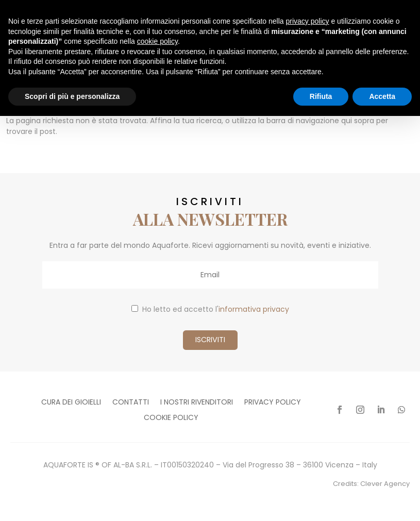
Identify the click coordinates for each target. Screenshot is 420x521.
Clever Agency (385, 484)
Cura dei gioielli (71, 403)
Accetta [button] (382, 96)
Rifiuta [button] (321, 96)
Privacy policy (273, 403)
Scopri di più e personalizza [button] (72, 96)
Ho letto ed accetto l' (210, 309)
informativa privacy (254, 309)
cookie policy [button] (157, 41)
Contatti (131, 403)
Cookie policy (171, 418)
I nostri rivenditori (197, 403)
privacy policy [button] (308, 21)
